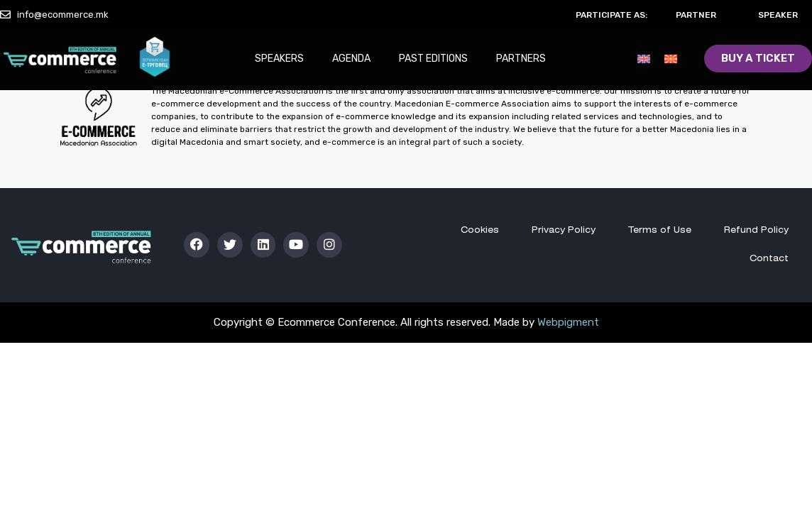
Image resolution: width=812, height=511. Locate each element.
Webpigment (568, 322)
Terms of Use (660, 230)
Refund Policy (756, 230)
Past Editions (433, 59)
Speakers (279, 59)
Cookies (480, 230)
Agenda (351, 59)
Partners (521, 59)
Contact (769, 259)
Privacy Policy (564, 230)
